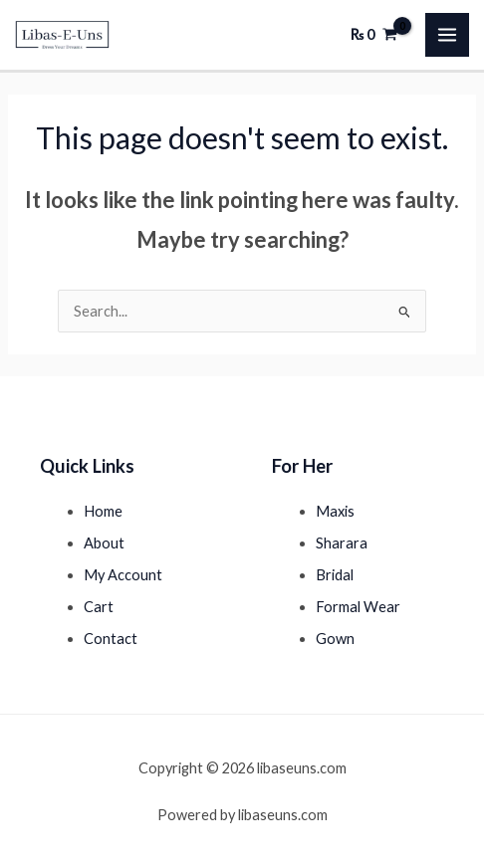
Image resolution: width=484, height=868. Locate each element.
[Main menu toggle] (447, 35)
